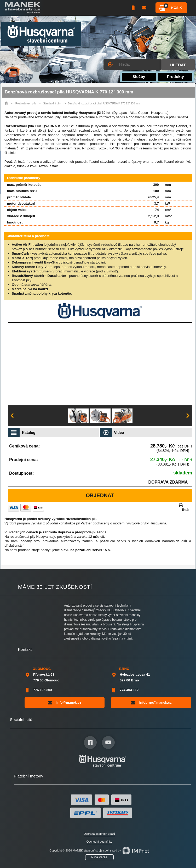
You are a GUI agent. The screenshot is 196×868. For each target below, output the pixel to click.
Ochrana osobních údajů (99, 834)
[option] (78, 416)
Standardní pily (52, 103)
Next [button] (188, 416)
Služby (139, 77)
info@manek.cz (65, 703)
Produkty (175, 77)
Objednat (100, 495)
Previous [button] (12, 416)
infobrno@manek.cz (151, 703)
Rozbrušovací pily (26, 103)
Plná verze (99, 857)
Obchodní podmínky (99, 842)
